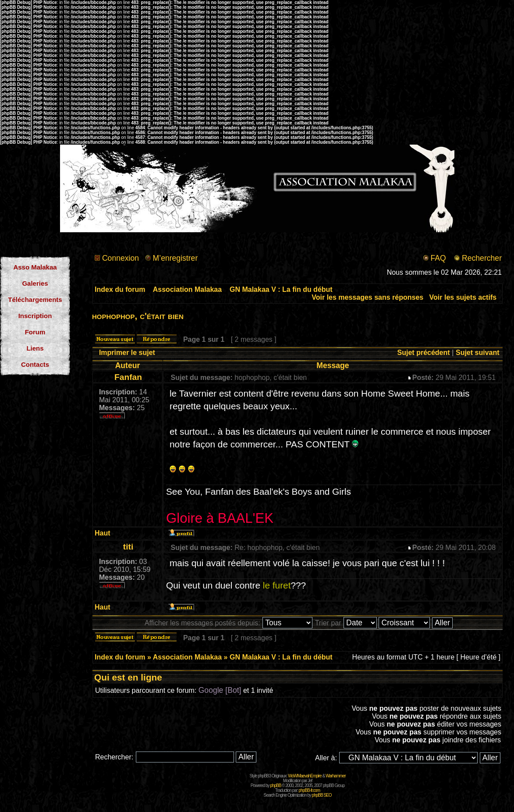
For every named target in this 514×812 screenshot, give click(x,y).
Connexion (121, 258)
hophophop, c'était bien (138, 316)
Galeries (35, 283)
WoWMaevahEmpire (305, 776)
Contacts (35, 364)
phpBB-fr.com (310, 790)
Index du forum (120, 289)
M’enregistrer (175, 258)
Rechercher (482, 258)
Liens (35, 348)
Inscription (35, 316)
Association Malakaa (187, 289)
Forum (35, 332)
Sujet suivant (478, 353)
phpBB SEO (322, 795)
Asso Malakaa (35, 267)
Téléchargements (35, 300)
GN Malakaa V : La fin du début (281, 289)
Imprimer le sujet (127, 353)
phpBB (275, 785)
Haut (103, 533)
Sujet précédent (424, 353)
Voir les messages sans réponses (367, 297)
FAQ (438, 258)
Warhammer (336, 776)
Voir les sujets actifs (463, 297)
